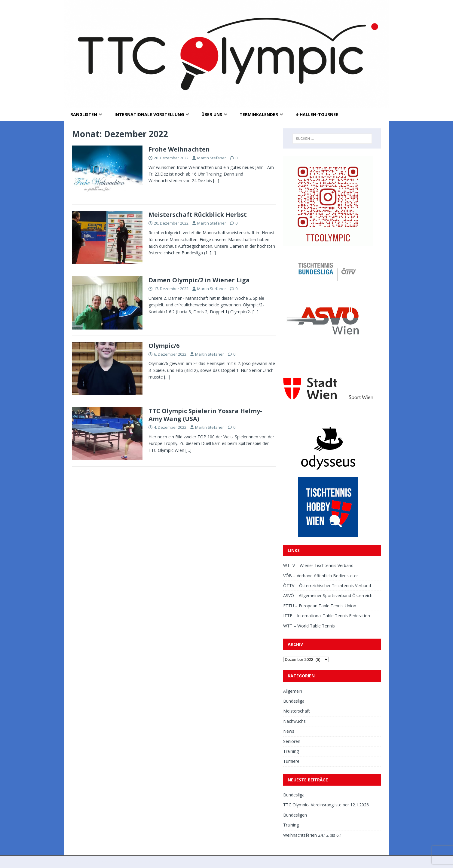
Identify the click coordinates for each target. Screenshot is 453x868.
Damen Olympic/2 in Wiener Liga (199, 280)
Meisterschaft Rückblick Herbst (198, 215)
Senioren (292, 741)
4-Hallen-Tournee (317, 114)
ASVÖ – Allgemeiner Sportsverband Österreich (328, 595)
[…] (216, 181)
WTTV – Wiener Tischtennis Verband (318, 565)
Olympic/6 (164, 346)
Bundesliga (294, 701)
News (289, 731)
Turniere (291, 761)
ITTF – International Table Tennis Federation (327, 616)
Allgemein (293, 691)
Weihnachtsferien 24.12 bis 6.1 (313, 835)
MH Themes (148, 862)
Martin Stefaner (212, 158)
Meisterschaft (297, 711)
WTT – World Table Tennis (309, 626)
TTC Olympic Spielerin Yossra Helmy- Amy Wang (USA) (205, 415)
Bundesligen (295, 815)
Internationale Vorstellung (149, 114)
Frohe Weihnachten (179, 149)
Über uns (212, 114)
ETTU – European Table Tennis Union (320, 606)
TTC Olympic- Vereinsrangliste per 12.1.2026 (326, 805)
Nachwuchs (294, 721)
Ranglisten (84, 114)
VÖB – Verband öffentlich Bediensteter (321, 576)
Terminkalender (259, 114)
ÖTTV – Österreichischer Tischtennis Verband (327, 586)
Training (291, 751)
